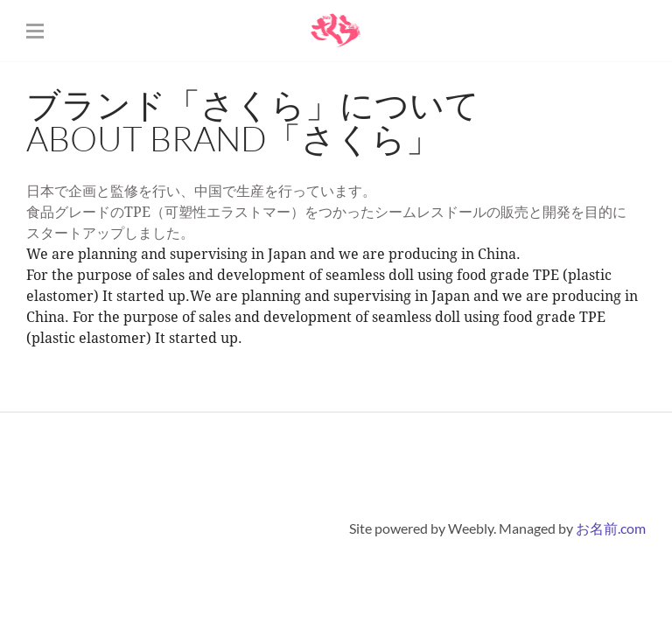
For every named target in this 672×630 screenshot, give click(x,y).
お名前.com (611, 528)
